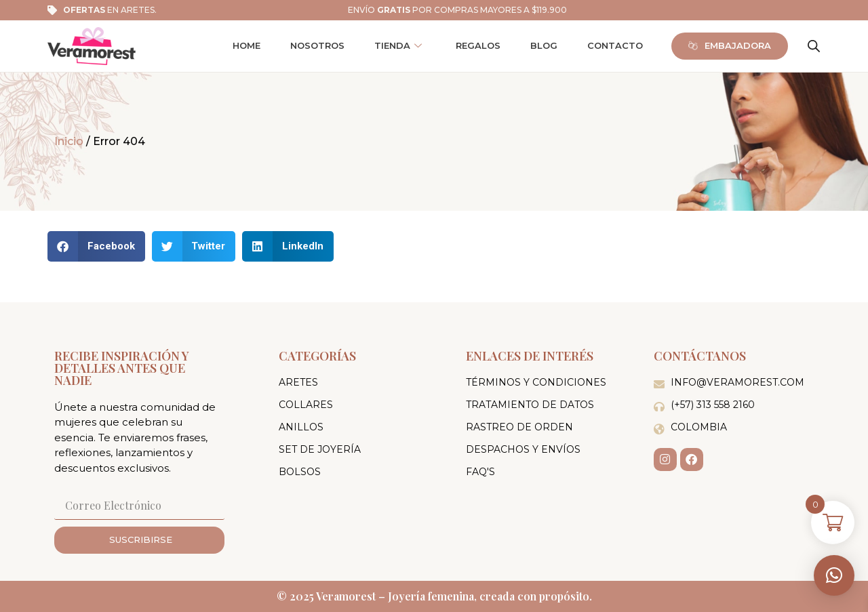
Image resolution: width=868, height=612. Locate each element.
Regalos (478, 45)
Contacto (615, 45)
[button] (834, 575)
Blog (544, 45)
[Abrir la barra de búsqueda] (814, 46)
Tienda (398, 46)
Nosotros (317, 45)
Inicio (69, 141)
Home (246, 45)
